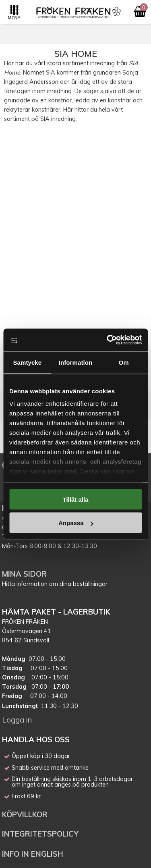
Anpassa (76, 523)
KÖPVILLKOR (26, 814)
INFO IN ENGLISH (33, 854)
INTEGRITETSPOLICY (40, 834)
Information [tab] (76, 362)
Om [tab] (124, 362)
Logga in (17, 720)
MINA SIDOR (24, 574)
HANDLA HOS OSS (36, 739)
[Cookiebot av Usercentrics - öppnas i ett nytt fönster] (108, 340)
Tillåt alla (76, 499)
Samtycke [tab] (27, 362)
